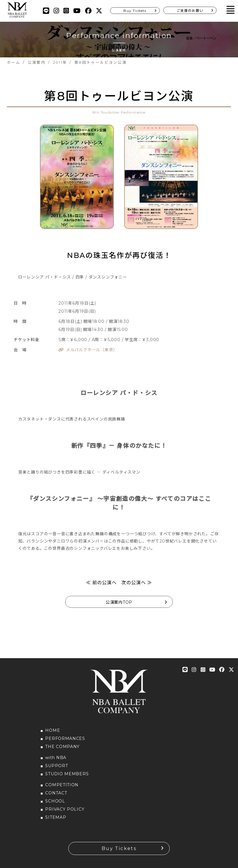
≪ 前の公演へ (101, 583)
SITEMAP (56, 817)
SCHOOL (55, 801)
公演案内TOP (119, 602)
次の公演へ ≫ (137, 583)
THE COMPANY (62, 747)
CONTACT (56, 793)
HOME (53, 730)
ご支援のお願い (190, 11)
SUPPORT (56, 766)
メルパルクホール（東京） (92, 350)
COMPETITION (62, 785)
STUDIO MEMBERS (67, 774)
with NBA (56, 758)
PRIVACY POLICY (65, 809)
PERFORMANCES (65, 738)
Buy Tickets (135, 11)
